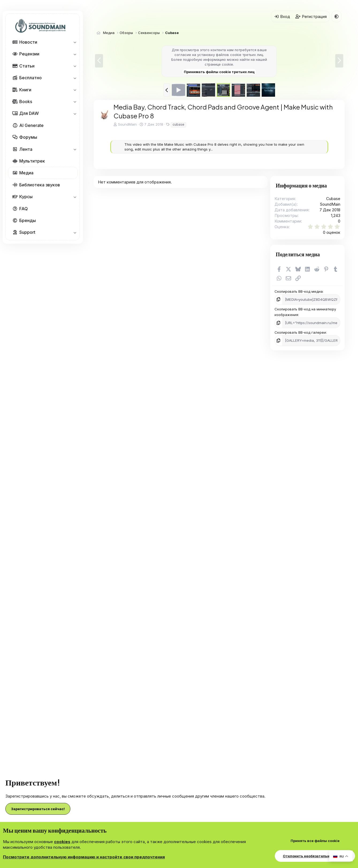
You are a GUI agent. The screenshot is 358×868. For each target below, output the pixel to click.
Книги (25, 90)
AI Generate (31, 125)
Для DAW (29, 113)
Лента (26, 149)
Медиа (26, 173)
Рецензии (29, 54)
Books (26, 102)
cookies (62, 842)
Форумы (28, 137)
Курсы (26, 197)
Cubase (333, 199)
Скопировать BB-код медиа (299, 291)
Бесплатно (31, 78)
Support (27, 232)
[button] (75, 42)
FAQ (24, 209)
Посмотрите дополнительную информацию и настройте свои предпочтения (84, 857)
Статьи (27, 66)
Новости (28, 42)
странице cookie (219, 64)
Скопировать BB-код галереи (300, 332)
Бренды (28, 220)
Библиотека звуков (40, 185)
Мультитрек (32, 161)
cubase (178, 124)
